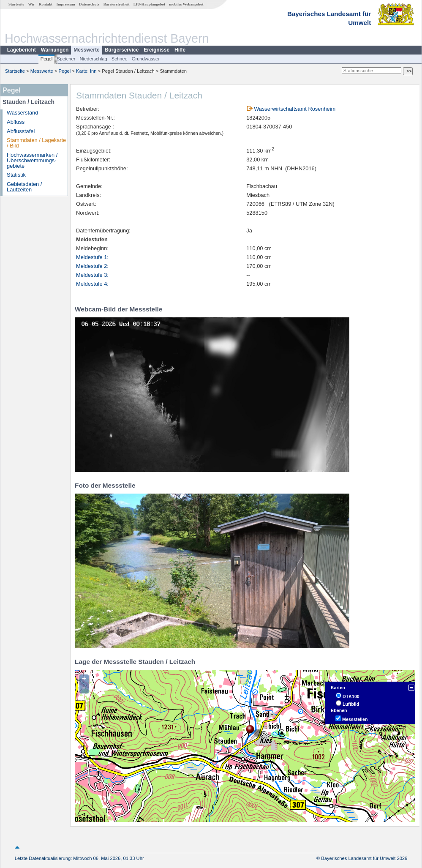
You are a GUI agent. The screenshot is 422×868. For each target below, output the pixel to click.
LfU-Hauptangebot (149, 4)
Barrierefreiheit (117, 4)
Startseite (16, 4)
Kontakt (45, 4)
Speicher (66, 59)
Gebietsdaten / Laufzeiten (24, 187)
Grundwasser (146, 59)
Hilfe (180, 50)
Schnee (120, 59)
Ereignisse (157, 50)
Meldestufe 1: (92, 257)
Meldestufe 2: (92, 266)
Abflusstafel (21, 131)
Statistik (16, 175)
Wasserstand (22, 113)
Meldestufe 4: (92, 284)
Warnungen (55, 50)
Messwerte (86, 50)
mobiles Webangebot (186, 4)
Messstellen (355, 719)
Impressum (65, 4)
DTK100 (351, 696)
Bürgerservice (122, 50)
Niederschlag (93, 59)
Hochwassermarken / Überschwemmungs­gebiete (32, 160)
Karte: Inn (86, 71)
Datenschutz (89, 4)
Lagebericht (22, 50)
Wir (32, 4)
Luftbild (351, 704)
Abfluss (16, 122)
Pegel (47, 59)
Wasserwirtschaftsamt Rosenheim (295, 109)
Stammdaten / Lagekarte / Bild (36, 143)
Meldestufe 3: (92, 275)
